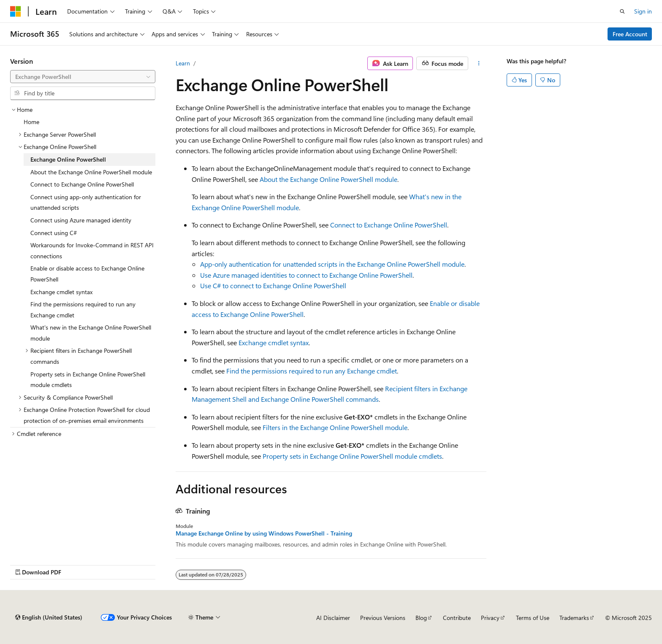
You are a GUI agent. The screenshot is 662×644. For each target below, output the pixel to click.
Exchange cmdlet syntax (274, 342)
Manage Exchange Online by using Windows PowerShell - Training (264, 533)
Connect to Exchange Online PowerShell (389, 225)
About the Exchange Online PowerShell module (328, 179)
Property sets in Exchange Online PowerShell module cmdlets (352, 456)
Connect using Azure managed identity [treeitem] (81, 220)
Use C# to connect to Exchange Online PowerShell (273, 285)
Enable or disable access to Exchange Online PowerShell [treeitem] (87, 274)
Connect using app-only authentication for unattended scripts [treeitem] (86, 202)
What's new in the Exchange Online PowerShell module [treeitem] (91, 333)
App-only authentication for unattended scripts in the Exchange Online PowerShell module (332, 264)
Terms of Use (533, 618)
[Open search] (622, 11)
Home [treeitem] (31, 122)
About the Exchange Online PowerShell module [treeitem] (91, 172)
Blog (421, 618)
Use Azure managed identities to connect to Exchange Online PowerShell (306, 275)
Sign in (643, 11)
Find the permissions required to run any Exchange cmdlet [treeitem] (83, 310)
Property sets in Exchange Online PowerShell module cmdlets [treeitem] (88, 380)
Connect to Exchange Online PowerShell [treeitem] (82, 184)
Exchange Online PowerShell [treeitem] (68, 159)
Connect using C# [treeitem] (54, 233)
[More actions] (479, 63)
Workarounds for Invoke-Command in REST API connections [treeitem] (92, 250)
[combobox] (83, 77)
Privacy (490, 618)
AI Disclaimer (333, 618)
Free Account (630, 34)
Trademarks (574, 618)
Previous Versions (383, 618)
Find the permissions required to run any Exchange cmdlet (312, 371)
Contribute (457, 618)
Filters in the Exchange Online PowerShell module (335, 427)
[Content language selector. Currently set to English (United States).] (49, 617)
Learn (183, 63)
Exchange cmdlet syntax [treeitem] (61, 292)
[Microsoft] (16, 11)
